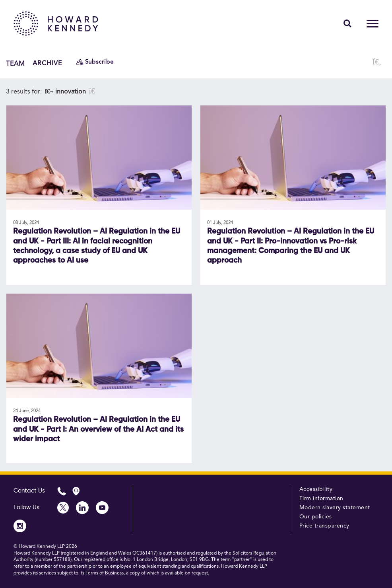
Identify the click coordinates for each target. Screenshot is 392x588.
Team (16, 64)
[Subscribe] (95, 62)
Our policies (316, 517)
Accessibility (316, 489)
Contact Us (29, 491)
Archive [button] (47, 64)
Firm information (321, 498)
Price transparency (324, 526)
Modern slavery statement (335, 508)
